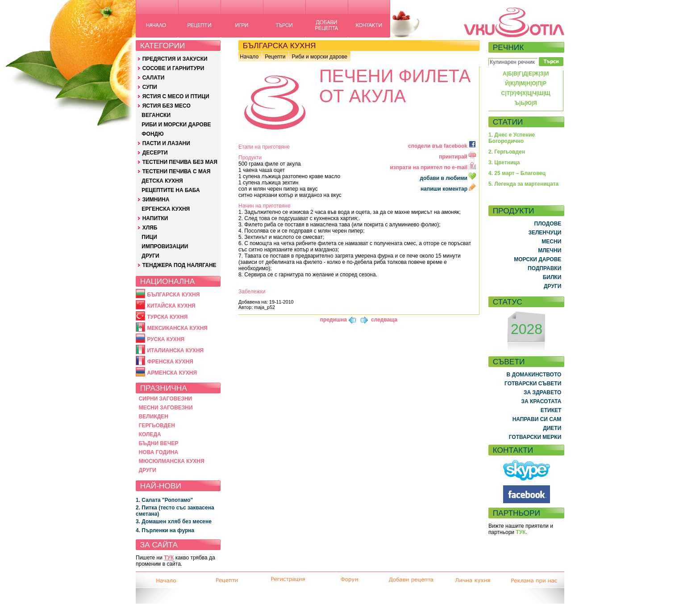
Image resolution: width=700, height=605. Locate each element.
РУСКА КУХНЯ (166, 339)
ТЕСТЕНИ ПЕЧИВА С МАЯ (177, 171)
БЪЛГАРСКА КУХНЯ (173, 295)
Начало (249, 57)
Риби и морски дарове (319, 57)
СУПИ (150, 87)
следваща (384, 320)
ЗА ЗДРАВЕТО (542, 392)
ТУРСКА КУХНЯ (167, 317)
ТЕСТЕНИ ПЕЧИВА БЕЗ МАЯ (180, 162)
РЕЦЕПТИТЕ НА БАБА (171, 190)
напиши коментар (448, 189)
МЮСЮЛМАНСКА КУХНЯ (172, 461)
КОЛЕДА (150, 434)
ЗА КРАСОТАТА (542, 401)
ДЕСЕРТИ (155, 153)
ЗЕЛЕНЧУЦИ (545, 233)
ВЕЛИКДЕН (154, 417)
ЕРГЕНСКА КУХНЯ (166, 209)
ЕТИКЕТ (551, 410)
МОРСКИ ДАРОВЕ (537, 259)
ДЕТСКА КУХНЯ (162, 181)
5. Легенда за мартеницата (523, 184)
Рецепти (275, 57)
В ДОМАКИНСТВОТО (534, 375)
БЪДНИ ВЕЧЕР (159, 443)
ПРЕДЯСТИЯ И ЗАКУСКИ (175, 59)
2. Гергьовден (507, 152)
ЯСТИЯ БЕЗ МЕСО (167, 106)
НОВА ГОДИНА (158, 452)
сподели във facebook (442, 146)
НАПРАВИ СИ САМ (537, 419)
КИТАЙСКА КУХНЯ (171, 306)
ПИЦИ (149, 237)
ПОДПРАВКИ (544, 268)
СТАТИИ (508, 122)
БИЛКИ (552, 277)
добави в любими (448, 178)
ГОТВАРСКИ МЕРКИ (535, 437)
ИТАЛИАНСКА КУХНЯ (175, 350)
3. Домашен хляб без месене (174, 522)
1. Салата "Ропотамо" (164, 500)
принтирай (457, 157)
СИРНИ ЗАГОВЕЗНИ (166, 399)
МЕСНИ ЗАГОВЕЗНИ (166, 408)
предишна (333, 320)
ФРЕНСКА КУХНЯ (170, 362)
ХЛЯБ (150, 228)
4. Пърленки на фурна (165, 530)
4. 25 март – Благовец (517, 173)
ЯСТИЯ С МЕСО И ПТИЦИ (176, 96)
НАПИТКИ (155, 218)
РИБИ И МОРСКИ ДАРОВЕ (176, 125)
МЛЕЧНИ (550, 250)
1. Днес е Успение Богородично (512, 138)
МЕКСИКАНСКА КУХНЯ (177, 328)
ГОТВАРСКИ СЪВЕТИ (533, 384)
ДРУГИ (150, 256)
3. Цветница (504, 163)
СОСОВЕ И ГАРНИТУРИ (173, 68)
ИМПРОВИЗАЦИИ (165, 246)
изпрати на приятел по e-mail (433, 167)
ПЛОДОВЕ (548, 224)
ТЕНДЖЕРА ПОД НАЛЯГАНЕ (179, 265)
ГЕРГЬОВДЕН (157, 426)
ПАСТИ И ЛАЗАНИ (166, 143)
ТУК (169, 558)
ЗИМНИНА (156, 200)
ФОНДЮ (152, 134)
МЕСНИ (551, 242)
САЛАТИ (154, 78)
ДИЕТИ (552, 428)
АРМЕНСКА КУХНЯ (172, 373)
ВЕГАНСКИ (156, 115)
